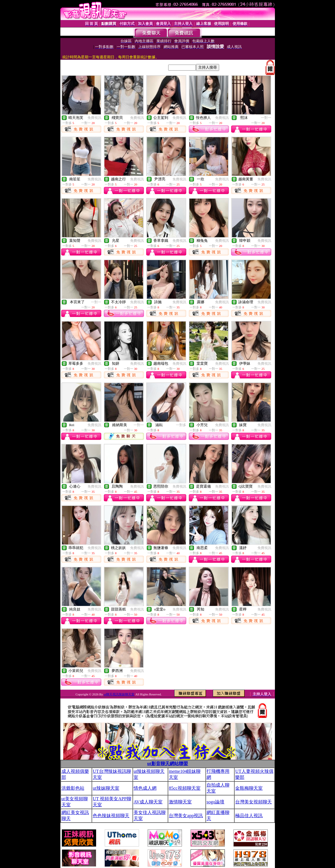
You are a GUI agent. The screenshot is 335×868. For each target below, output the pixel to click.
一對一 (266, 118)
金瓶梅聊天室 (249, 788)
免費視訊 (94, 118)
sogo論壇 (215, 802)
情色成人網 (145, 788)
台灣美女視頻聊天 (253, 802)
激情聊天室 (180, 802)
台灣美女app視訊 (186, 816)
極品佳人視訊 (249, 816)
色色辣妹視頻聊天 (111, 816)
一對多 (181, 425)
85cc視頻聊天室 (185, 788)
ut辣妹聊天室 (106, 788)
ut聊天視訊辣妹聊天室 (119, 694)
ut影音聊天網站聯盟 (167, 764)
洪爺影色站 (73, 788)
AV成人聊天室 (148, 802)
